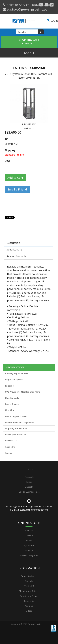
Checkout (29, 536)
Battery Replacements (17, 374)
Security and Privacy (15, 435)
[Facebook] (46, 5)
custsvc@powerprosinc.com (28, 9)
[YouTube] (52, 5)
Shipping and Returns (16, 428)
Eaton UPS (30, 74)
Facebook (29, 477)
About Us (10, 447)
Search (29, 540)
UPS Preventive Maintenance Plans (23, 392)
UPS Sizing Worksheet (16, 416)
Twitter (29, 482)
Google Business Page (29, 492)
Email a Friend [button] (17, 189)
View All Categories (29, 555)
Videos (9, 453)
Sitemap (29, 550)
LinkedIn (29, 487)
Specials (9, 386)
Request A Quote (14, 380)
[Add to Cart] (15, 178)
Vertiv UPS (29, 586)
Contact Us (11, 441)
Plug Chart (10, 410)
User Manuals (12, 398)
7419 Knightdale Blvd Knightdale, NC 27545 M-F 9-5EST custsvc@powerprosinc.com (29, 508)
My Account (29, 545)
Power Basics (12, 404)
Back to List (29, 128)
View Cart (29, 531)
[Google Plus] (41, 5)
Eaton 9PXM (45, 74)
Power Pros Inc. (35, 624)
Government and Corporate (19, 422)
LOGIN (54, 21)
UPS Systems (14, 74)
